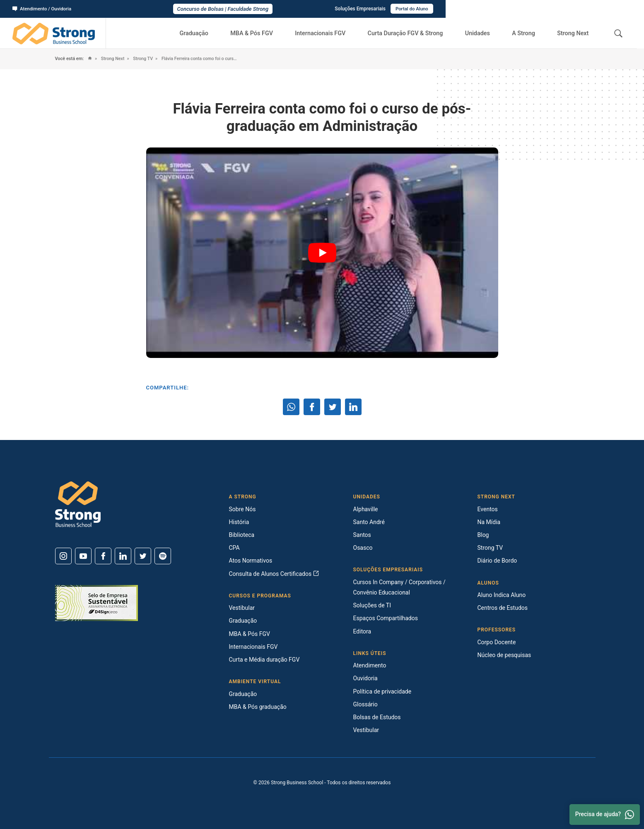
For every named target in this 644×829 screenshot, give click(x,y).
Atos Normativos (251, 561)
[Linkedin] (123, 556)
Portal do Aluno (609, 9)
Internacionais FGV (329, 33)
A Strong (527, 33)
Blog (483, 535)
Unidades (484, 33)
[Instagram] (63, 556)
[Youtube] (83, 556)
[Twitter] (143, 556)
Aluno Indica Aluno (502, 595)
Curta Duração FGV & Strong (414, 33)
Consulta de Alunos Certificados (274, 574)
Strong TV (145, 59)
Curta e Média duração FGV (264, 660)
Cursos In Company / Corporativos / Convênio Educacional (399, 587)
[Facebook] (103, 556)
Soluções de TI (372, 605)
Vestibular (242, 608)
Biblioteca (242, 535)
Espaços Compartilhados (386, 618)
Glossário (365, 704)
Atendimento (370, 665)
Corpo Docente (497, 642)
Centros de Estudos (503, 608)
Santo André (369, 522)
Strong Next (574, 33)
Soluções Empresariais (557, 9)
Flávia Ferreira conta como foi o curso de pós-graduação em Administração (211, 59)
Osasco (363, 548)
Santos (362, 535)
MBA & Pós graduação (258, 707)
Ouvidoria (365, 678)
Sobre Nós (242, 509)
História (239, 522)
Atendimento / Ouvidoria (43, 9)
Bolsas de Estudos (377, 717)
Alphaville (366, 509)
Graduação (207, 33)
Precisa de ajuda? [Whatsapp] (605, 814)
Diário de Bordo (497, 561)
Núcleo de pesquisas (504, 655)
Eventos (488, 509)
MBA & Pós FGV (263, 33)
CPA (234, 548)
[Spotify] (163, 556)
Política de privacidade (382, 691)
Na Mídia (489, 522)
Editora (362, 631)
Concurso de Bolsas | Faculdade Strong (322, 9)
